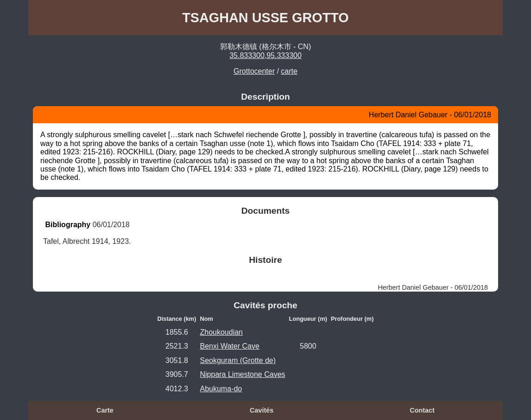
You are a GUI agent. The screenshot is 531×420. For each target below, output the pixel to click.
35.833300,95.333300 (265, 55)
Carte (105, 410)
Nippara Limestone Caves (242, 374)
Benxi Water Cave (229, 346)
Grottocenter (254, 71)
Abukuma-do (221, 389)
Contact (422, 410)
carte (289, 71)
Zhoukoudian (221, 332)
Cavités (262, 410)
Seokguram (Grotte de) (238, 360)
